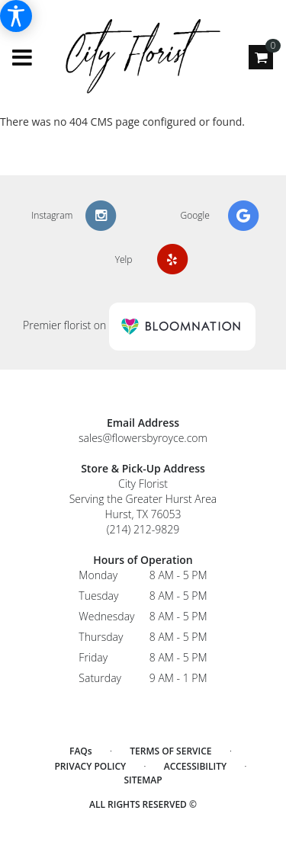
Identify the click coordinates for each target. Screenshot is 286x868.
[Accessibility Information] (16, 16)
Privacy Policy (90, 766)
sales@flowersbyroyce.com (143, 438)
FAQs (81, 751)
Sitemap (143, 780)
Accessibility (195, 766)
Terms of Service (170, 751)
